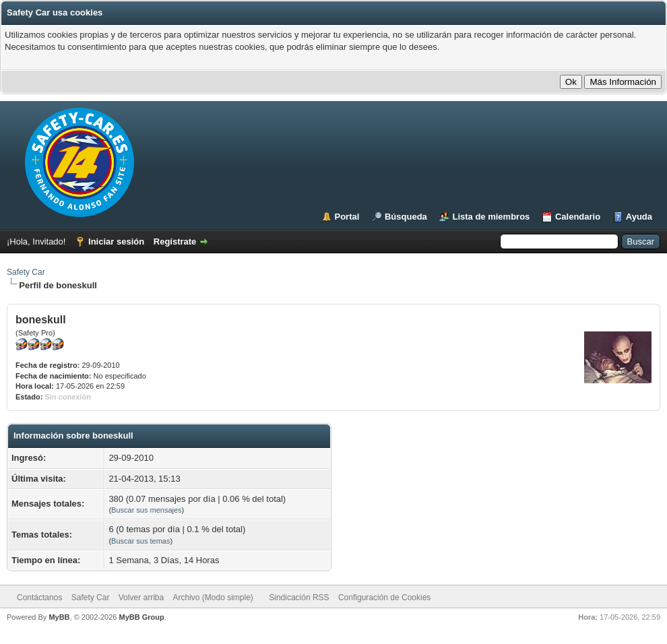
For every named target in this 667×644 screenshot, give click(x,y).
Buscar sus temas (140, 541)
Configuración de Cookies (384, 598)
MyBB (59, 617)
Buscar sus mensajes (147, 510)
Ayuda (639, 217)
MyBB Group (141, 617)
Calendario (578, 217)
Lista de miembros (491, 217)
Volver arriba (141, 598)
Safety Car (26, 272)
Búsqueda (406, 217)
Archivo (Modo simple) (213, 598)
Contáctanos (39, 598)
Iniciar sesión (116, 241)
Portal (347, 217)
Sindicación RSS (299, 598)
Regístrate (175, 241)
